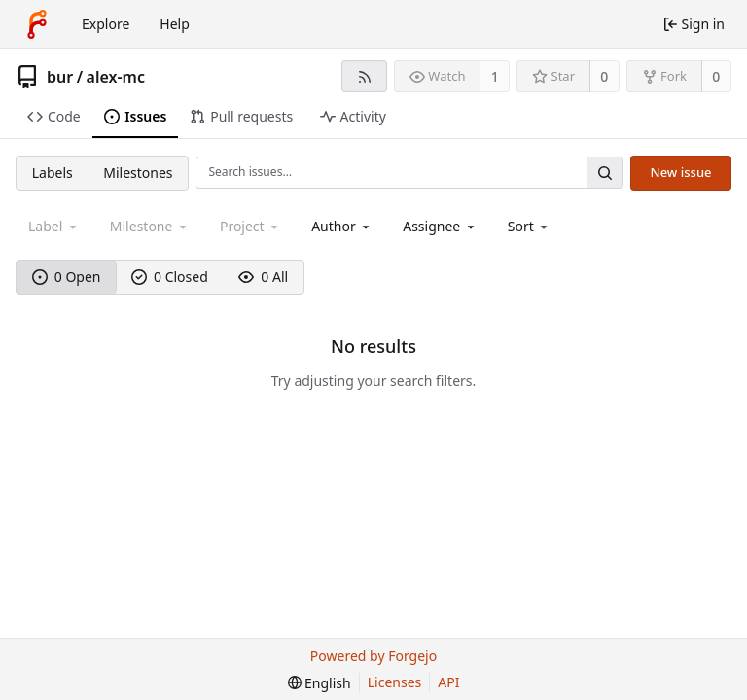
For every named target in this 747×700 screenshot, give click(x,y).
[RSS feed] (364, 76)
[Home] (37, 24)
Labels (53, 173)
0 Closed (170, 277)
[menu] (530, 226)
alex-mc (116, 77)
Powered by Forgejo (373, 656)
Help (175, 24)
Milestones (138, 173)
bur (60, 77)
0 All (263, 277)
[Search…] (605, 173)
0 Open (67, 277)
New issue (681, 172)
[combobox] (342, 226)
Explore (106, 24)
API (448, 682)
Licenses (395, 682)
